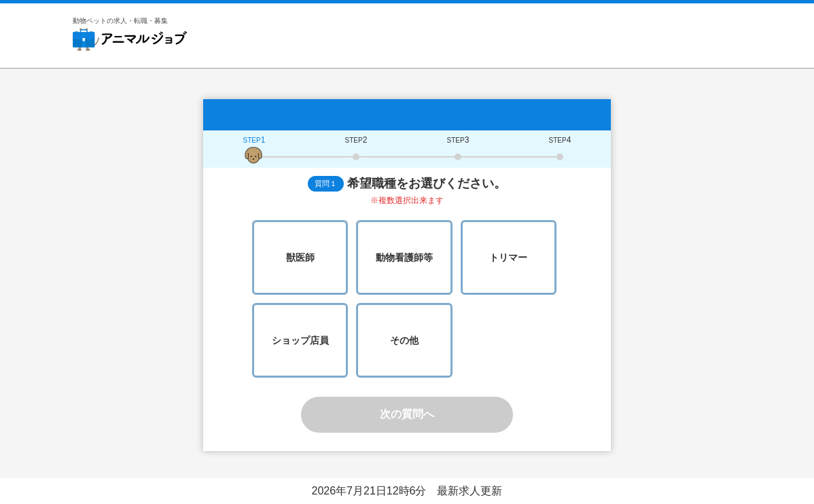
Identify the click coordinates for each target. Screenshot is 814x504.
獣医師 (300, 257)
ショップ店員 (300, 340)
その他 (404, 340)
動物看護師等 (404, 257)
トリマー (508, 257)
